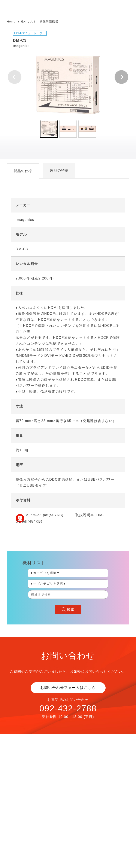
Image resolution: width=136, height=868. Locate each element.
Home (11, 22)
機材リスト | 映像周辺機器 (40, 22)
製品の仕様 (23, 171)
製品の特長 (59, 170)
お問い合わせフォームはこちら (68, 688)
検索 (71, 609)
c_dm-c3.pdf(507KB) (45, 515)
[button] (121, 77)
